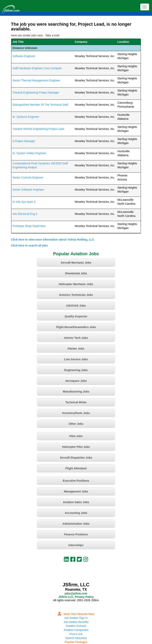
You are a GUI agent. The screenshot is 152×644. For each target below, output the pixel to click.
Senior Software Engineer (28, 190)
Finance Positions (76, 534)
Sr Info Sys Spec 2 (24, 202)
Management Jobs (76, 491)
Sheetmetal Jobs (76, 273)
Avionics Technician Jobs (76, 295)
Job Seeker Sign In (76, 618)
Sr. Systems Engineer (26, 117)
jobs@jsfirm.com (76, 593)
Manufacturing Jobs (76, 392)
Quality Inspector (76, 316)
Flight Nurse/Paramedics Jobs (76, 327)
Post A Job (76, 634)
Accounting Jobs (76, 513)
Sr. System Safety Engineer (29, 153)
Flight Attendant (76, 468)
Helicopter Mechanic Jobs (76, 284)
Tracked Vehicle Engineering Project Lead (38, 129)
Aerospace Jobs (76, 381)
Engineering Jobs (76, 370)
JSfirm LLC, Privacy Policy (76, 597)
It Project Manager (24, 141)
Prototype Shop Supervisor (29, 226)
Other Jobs (76, 424)
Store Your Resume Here (76, 614)
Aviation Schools (76, 626)
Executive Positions (76, 481)
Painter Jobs (76, 349)
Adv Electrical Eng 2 (25, 214)
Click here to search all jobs (29, 246)
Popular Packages (76, 642)
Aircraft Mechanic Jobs (76, 263)
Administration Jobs (76, 524)
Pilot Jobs (76, 436)
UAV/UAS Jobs (76, 306)
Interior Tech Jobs (76, 338)
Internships (76, 545)
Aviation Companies (76, 630)
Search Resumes (76, 638)
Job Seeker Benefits (76, 622)
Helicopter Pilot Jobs (76, 447)
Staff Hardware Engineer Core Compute (37, 68)
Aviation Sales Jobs (76, 502)
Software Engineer (24, 56)
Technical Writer (76, 402)
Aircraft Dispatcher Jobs (76, 458)
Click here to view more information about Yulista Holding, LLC (53, 240)
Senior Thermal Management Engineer (36, 80)
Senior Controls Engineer (28, 177)
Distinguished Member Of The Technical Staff (40, 105)
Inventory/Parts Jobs (76, 413)
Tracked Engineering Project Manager (36, 93)
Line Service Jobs (76, 359)
